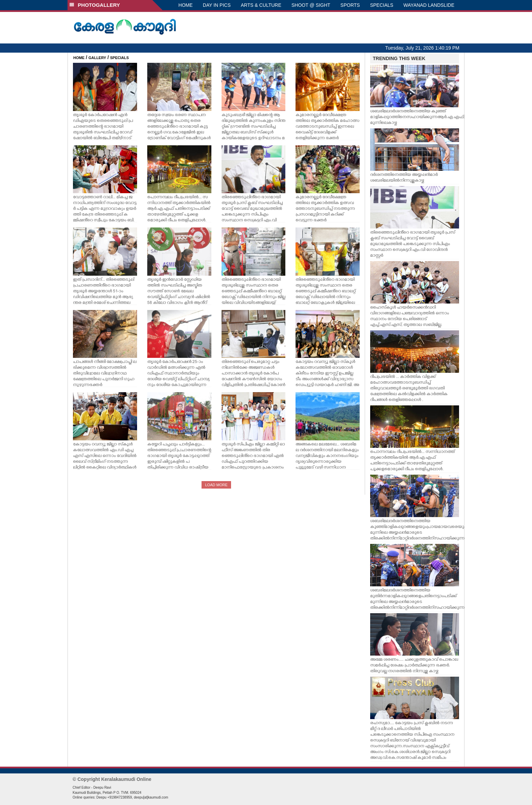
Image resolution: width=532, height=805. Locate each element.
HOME (186, 5)
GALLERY (97, 58)
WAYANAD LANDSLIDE (429, 5)
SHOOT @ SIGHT (311, 5)
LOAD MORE (216, 485)
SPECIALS (382, 5)
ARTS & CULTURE (261, 5)
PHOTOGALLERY (95, 5)
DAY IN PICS (217, 5)
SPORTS (350, 5)
